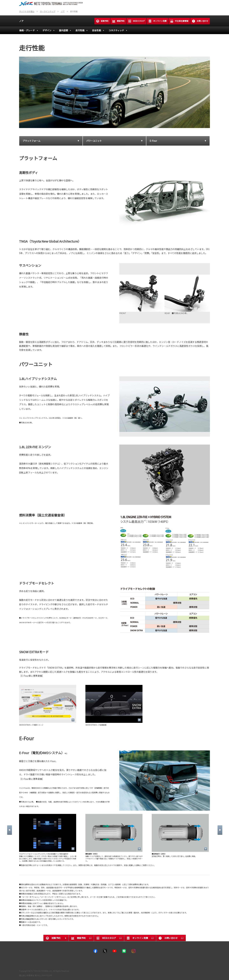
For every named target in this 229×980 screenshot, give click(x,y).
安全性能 (97, 30)
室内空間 (63, 30)
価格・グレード (27, 30)
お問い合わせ (200, 21)
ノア (21, 21)
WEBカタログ (136, 21)
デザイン (47, 30)
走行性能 (80, 30)
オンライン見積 (157, 21)
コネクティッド (116, 30)
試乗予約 (102, 21)
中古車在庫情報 (179, 21)
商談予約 (118, 21)
